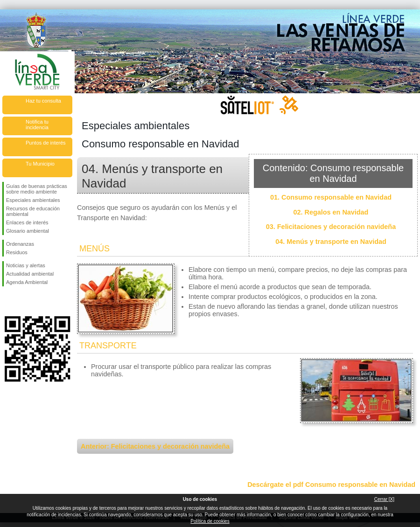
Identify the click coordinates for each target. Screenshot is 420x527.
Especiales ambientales (33, 200)
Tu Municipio (40, 164)
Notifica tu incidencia (37, 125)
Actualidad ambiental (30, 274)
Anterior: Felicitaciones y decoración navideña (155, 446)
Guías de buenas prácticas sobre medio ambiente (37, 189)
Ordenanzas (20, 244)
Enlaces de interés (27, 222)
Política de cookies (210, 521)
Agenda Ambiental (27, 282)
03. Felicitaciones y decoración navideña (331, 227)
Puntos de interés (46, 143)
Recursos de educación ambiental (33, 211)
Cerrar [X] (384, 499)
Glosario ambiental (28, 231)
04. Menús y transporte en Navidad (331, 242)
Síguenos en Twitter (23, 301)
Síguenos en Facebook (8, 301)
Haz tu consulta (43, 101)
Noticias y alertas (26, 265)
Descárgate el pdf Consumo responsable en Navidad (331, 485)
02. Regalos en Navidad (331, 212)
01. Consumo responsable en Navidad (331, 197)
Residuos (17, 252)
